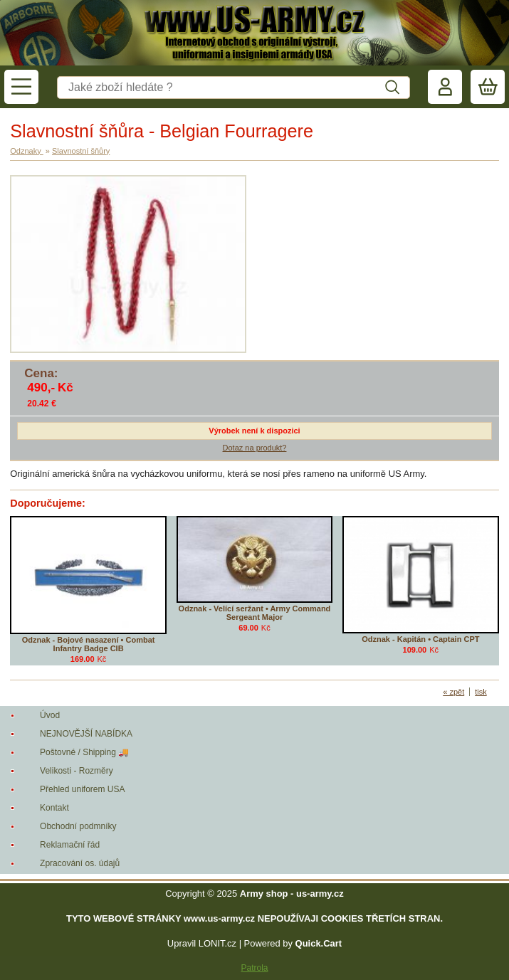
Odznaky (26, 151)
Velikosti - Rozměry (77, 771)
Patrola (254, 968)
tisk (481, 692)
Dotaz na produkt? (255, 448)
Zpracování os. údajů (80, 863)
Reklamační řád (70, 845)
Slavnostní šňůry (81, 151)
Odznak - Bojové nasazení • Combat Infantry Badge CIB (89, 644)
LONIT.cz (217, 943)
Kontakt (54, 808)
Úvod (50, 715)
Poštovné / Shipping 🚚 (84, 752)
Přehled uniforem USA (82, 789)
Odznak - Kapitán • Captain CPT (420, 639)
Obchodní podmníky (78, 826)
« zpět (453, 692)
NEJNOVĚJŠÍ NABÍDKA (86, 734)
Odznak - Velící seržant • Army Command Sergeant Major (255, 613)
